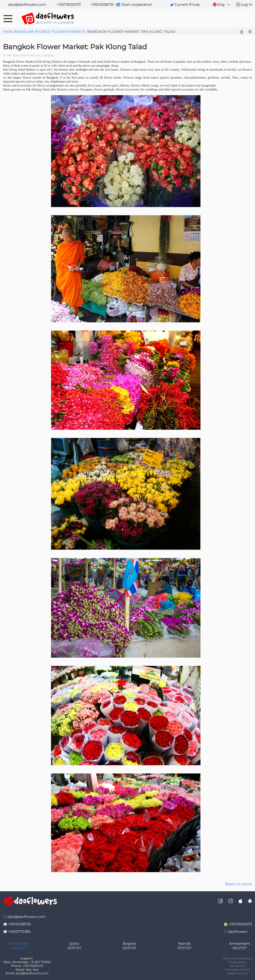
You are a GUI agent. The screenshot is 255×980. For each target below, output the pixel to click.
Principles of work (238, 970)
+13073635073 (69, 4)
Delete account (237, 973)
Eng (222, 5)
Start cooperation (137, 4)
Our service (237, 966)
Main (8, 32)
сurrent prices (187, 4)
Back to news (239, 884)
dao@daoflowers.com (27, 4)
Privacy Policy (237, 962)
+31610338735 (102, 4)
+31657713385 (19, 932)
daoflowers (238, 932)
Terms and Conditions (237, 958)
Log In (247, 4)
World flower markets (61, 32)
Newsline (24, 32)
